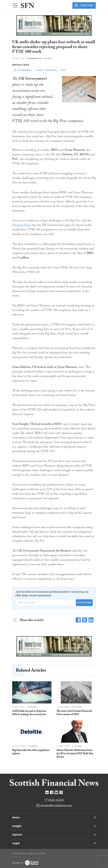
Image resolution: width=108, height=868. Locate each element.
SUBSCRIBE (84, 5)
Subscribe (84, 603)
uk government (23, 70)
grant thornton (47, 70)
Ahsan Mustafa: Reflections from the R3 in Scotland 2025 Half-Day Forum (75, 754)
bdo (64, 70)
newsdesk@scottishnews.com (56, 806)
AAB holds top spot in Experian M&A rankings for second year (29, 713)
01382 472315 (56, 800)
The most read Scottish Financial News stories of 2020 (74, 713)
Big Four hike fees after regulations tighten (31, 752)
